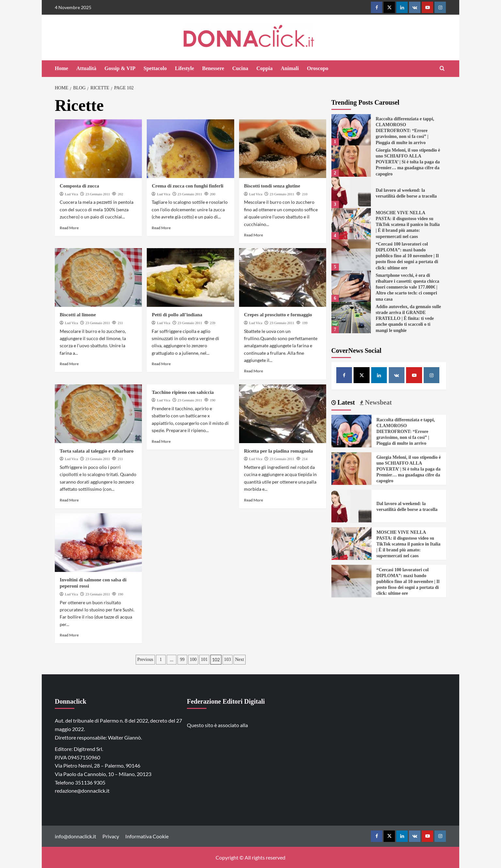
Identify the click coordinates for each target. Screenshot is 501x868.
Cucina (240, 68)
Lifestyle (184, 68)
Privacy (111, 836)
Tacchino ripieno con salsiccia (183, 392)
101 (204, 659)
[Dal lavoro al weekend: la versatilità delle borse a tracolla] (351, 192)
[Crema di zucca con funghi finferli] (190, 149)
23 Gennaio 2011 (98, 194)
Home (61, 68)
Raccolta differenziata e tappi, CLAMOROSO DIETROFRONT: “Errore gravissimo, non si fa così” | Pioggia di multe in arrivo (405, 131)
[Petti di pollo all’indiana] (190, 277)
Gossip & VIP (120, 68)
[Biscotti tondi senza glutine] (283, 149)
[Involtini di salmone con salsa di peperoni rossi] (98, 543)
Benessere (213, 68)
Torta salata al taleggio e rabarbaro (97, 451)
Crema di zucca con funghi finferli (187, 186)
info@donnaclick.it (76, 836)
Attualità (86, 68)
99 (182, 659)
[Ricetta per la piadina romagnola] (283, 414)
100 (193, 659)
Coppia (265, 68)
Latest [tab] (345, 402)
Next (240, 659)
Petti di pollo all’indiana (177, 315)
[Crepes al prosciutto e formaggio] (283, 277)
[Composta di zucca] (98, 149)
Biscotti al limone (78, 315)
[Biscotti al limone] (98, 277)
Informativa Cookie (147, 836)
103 (228, 659)
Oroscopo (318, 68)
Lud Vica (71, 194)
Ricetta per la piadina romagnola (278, 451)
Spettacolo (155, 68)
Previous (145, 659)
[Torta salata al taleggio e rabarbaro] (98, 414)
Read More (69, 228)
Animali (290, 68)
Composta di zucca (79, 186)
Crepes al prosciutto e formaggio (278, 315)
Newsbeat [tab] (378, 402)
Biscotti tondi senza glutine (272, 186)
